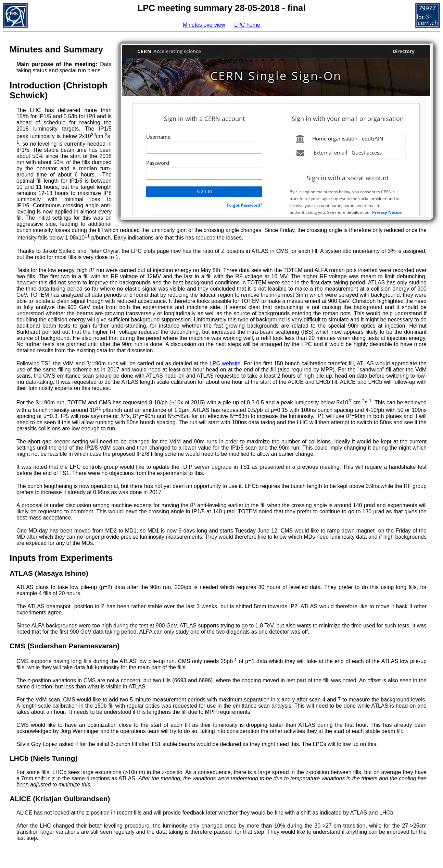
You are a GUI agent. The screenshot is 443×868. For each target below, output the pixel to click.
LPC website (225, 363)
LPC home (247, 25)
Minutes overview (204, 25)
